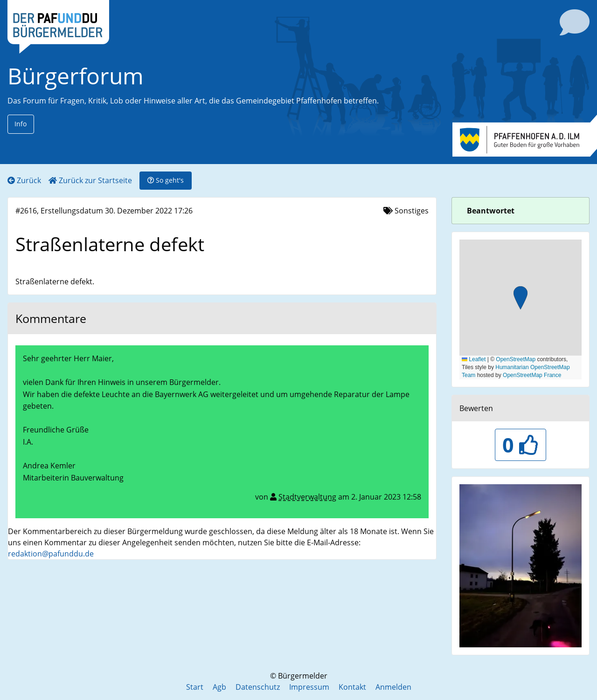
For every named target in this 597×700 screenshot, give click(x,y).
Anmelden (393, 687)
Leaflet (474, 359)
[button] (521, 299)
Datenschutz (258, 687)
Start (195, 687)
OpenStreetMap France (532, 375)
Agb (219, 687)
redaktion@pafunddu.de (51, 554)
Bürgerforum (76, 76)
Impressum (309, 687)
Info (21, 124)
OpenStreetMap (516, 359)
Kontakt (352, 687)
